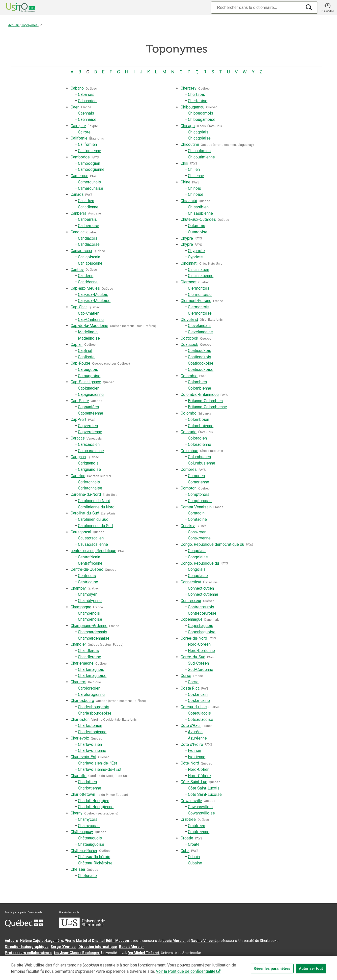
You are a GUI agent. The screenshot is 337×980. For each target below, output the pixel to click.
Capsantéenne (91, 413)
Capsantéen (88, 407)
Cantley (77, 270)
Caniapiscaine (90, 263)
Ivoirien (194, 751)
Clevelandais (199, 326)
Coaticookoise (201, 363)
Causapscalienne (93, 544)
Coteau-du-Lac (194, 707)
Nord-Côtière (199, 776)
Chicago (188, 126)
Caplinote (86, 357)
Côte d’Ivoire (192, 744)
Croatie (187, 838)
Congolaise (198, 557)
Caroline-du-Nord (86, 494)
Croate (194, 844)
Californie (79, 138)
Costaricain (198, 695)
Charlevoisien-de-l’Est (97, 763)
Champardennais (93, 632)
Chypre (187, 238)
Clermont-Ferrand (196, 301)
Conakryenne (199, 538)
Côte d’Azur (191, 726)
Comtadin (196, 513)
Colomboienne (201, 426)
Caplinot (85, 351)
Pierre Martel (76, 941)
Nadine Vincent (203, 941)
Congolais (197, 551)
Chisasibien (198, 207)
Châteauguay (82, 832)
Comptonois (199, 494)
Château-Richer (84, 851)
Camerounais (89, 182)
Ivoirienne (197, 757)
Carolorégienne (91, 695)
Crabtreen (196, 826)
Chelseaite (87, 876)
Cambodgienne (91, 169)
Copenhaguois (201, 626)
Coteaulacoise (201, 719)
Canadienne (88, 207)
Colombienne (200, 388)
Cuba (185, 851)
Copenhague (192, 619)
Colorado (189, 432)
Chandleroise (90, 657)
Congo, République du (200, 563)
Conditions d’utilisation (117, 961)
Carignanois (88, 463)
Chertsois (196, 94)
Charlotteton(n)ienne (96, 807)
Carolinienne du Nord (96, 507)
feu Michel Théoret (144, 953)
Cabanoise (87, 101)
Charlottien (87, 782)
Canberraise (89, 226)
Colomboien (199, 419)
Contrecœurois (201, 607)
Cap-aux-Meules (85, 288)
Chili (184, 163)
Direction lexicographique (27, 947)
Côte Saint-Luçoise (205, 794)
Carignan (78, 457)
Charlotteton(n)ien (94, 801)
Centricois (87, 576)
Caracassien (89, 444)
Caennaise (87, 119)
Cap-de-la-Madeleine (89, 326)
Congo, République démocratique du (212, 544)
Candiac (78, 232)
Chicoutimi (190, 144)
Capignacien (89, 388)
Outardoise (198, 232)
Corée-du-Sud (193, 657)
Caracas (78, 438)
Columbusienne (202, 463)
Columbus (189, 451)
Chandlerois (88, 651)
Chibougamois (201, 113)
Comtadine (197, 519)
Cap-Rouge (80, 363)
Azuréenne (197, 738)
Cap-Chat (79, 307)
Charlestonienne (92, 732)
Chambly (78, 588)
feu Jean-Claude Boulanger (77, 953)
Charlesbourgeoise (95, 713)
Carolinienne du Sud (95, 526)
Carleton (78, 476)
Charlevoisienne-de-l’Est (100, 769)
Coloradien (197, 438)
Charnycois (88, 819)
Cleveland (189, 320)
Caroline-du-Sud (85, 513)
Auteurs (11, 941)
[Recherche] (257, 7)
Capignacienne (91, 394)
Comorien (196, 476)
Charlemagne (82, 663)
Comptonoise (200, 501)
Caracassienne (91, 451)
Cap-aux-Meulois (93, 295)
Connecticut (191, 582)
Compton (189, 488)
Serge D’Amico (63, 947)
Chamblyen (88, 594)
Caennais (86, 113)
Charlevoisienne (92, 751)
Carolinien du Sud (93, 519)
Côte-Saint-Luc (194, 782)
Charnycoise (89, 826)
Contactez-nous (81, 961)
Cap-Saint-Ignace (86, 382)
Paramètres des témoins (160, 961)
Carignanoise (89, 469)
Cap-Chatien (89, 313)
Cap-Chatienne (91, 320)
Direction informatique (98, 947)
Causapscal (81, 532)
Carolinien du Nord (94, 501)
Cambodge (80, 157)
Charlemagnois (91, 670)
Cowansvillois (200, 807)
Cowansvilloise (201, 813)
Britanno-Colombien (205, 401)
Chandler (78, 644)
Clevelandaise (200, 332)
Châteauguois (90, 838)
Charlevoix (80, 738)
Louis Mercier (174, 941)
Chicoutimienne (201, 157)
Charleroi (78, 682)
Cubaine (195, 863)
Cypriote (195, 257)
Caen (75, 107)
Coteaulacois (199, 713)
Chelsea (78, 869)
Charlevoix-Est (83, 757)
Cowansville (191, 801)
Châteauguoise (91, 844)
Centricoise (88, 582)
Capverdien (88, 426)
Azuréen (195, 732)
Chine (186, 182)
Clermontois (199, 288)
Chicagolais (198, 132)
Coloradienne (200, 444)
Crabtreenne (199, 832)
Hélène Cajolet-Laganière (42, 941)
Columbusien (199, 457)
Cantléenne (88, 282)
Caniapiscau (81, 251)
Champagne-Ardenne (89, 626)
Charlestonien (90, 726)
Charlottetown (83, 794)
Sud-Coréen (198, 663)
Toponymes (30, 25)
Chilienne (196, 176)
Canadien (86, 201)
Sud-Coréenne (201, 670)
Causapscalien (91, 538)
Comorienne (199, 482)
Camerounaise (91, 188)
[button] (327, 8)
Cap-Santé (80, 401)
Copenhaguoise (202, 632)
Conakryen (197, 532)
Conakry (188, 526)
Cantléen (86, 276)
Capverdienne (90, 432)
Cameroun (79, 176)
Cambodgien (89, 163)
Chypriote (196, 251)
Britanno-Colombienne (207, 407)
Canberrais (87, 219)
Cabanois (86, 94)
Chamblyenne (90, 601)
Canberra (78, 213)
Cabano (77, 88)
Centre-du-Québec (87, 569)
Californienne (90, 151)
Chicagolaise (199, 138)
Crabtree (188, 819)
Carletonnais (89, 482)
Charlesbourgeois (94, 707)
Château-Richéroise (95, 863)
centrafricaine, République (93, 551)
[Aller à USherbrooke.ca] (82, 927)
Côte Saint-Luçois (204, 788)
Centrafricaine (90, 563)
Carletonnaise (90, 488)
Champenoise (90, 619)
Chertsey (189, 88)
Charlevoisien (90, 744)
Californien (87, 144)
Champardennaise (94, 638)
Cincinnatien (199, 270)
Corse (186, 676)
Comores (189, 469)
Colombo (189, 413)
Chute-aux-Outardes (198, 219)
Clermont (189, 282)
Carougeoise (89, 376)
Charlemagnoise (92, 676)
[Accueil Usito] (15, 8)
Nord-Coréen (199, 644)
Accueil (13, 25)
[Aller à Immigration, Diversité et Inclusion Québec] (24, 926)
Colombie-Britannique (200, 394)
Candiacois (88, 238)
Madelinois (88, 332)
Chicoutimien (199, 151)
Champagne (81, 607)
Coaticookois (200, 351)
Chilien (194, 169)
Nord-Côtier (198, 769)
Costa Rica (190, 688)
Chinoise (196, 194)
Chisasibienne (200, 213)
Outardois (196, 226)
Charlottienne (90, 788)
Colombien (197, 382)
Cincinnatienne (201, 276)
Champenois (89, 613)
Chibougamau (192, 107)
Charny (77, 813)
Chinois (194, 188)
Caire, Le (78, 126)
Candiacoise (89, 244)
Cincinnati (189, 263)
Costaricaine (199, 701)
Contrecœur (191, 601)
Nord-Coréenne (201, 651)
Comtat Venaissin (196, 507)
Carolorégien (89, 688)
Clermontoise (200, 295)
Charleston (80, 719)
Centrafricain (89, 557)
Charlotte (79, 776)
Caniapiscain (89, 257)
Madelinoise (89, 338)
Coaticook (189, 338)
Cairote (84, 132)
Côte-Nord (190, 763)
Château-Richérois (94, 857)
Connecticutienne (203, 594)
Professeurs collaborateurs (28, 953)
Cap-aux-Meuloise (94, 301)
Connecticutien (201, 588)
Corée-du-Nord (194, 638)
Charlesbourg (82, 701)
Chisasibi (189, 201)
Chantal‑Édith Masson (110, 941)
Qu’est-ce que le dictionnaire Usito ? (35, 961)
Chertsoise (198, 101)
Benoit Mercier (132, 947)
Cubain (194, 857)
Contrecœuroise (202, 613)
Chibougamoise (202, 119)
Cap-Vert (78, 419)
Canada (77, 194)
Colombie (189, 376)
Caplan (77, 345)
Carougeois (88, 370)
